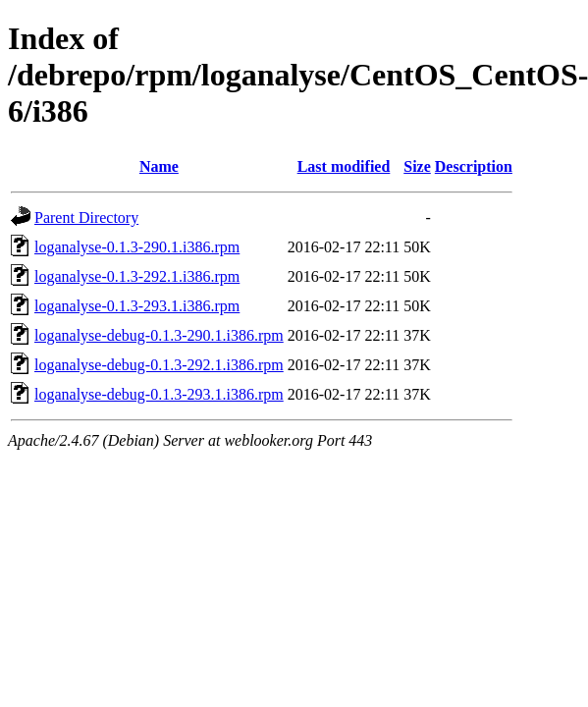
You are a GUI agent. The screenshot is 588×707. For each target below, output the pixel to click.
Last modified (344, 166)
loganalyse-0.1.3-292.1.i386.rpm (137, 276)
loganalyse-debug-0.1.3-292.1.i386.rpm (159, 365)
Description (474, 166)
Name (159, 166)
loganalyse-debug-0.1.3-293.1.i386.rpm (159, 394)
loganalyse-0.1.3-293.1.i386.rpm (137, 306)
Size (417, 166)
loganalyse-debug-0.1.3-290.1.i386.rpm (159, 335)
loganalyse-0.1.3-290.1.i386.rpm (137, 247)
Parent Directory (86, 218)
